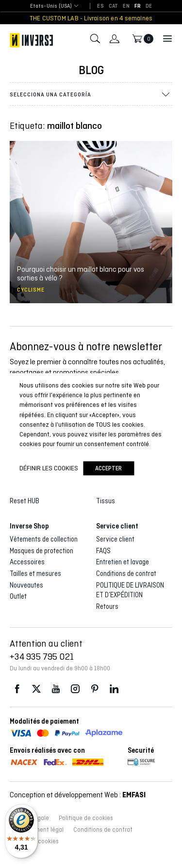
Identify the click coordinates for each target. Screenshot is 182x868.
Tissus (106, 501)
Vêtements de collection (44, 539)
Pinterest (95, 689)
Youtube (56, 689)
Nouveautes (26, 585)
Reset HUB (25, 501)
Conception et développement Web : (78, 795)
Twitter (36, 689)
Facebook (17, 689)
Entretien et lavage (123, 562)
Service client (115, 539)
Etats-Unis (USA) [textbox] (51, 6)
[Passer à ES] (100, 6)
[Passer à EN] (126, 6)
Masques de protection (41, 551)
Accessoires (27, 562)
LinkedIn (114, 689)
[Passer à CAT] (114, 6)
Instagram (75, 689)
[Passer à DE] (149, 6)
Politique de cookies (86, 818)
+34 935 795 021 (42, 656)
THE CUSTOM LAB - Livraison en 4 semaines (91, 18)
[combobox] (51, 7)
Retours (107, 606)
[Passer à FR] (138, 6)
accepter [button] (108, 468)
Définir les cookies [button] (49, 468)
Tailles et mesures (35, 573)
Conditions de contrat (126, 573)
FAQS (103, 551)
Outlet (18, 596)
